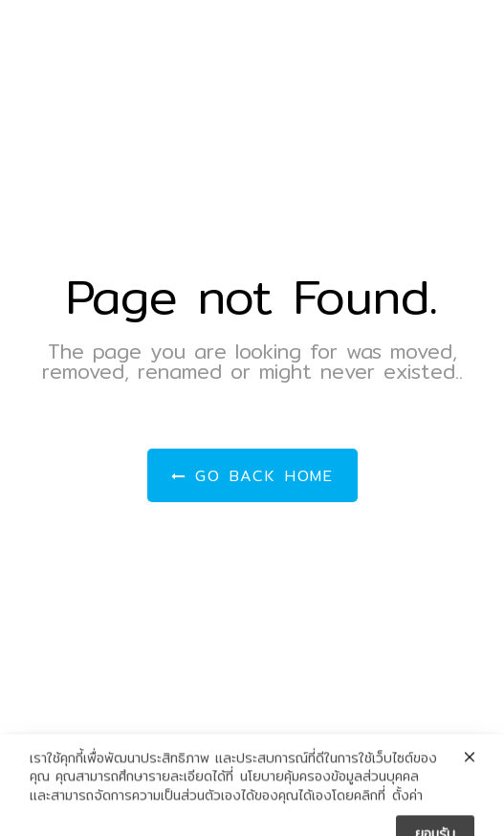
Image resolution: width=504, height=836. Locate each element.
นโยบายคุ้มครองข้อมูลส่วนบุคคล (329, 785)
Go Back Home (252, 476)
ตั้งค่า (407, 804)
